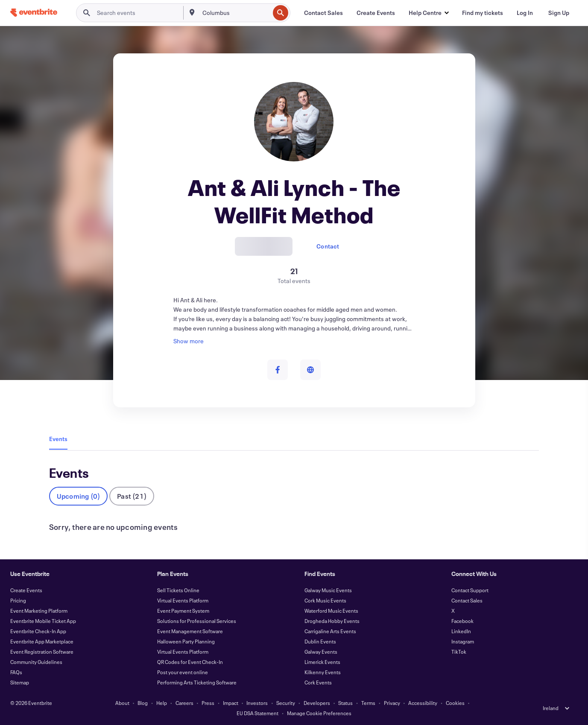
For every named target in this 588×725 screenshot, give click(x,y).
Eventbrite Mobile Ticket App (43, 621)
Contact (328, 246)
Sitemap (20, 682)
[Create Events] (376, 13)
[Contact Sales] (323, 13)
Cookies (455, 703)
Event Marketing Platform (39, 611)
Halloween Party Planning (186, 641)
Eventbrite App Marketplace (42, 641)
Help (162, 703)
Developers (317, 703)
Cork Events (318, 682)
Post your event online (183, 672)
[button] (429, 13)
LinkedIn (461, 631)
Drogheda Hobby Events (332, 621)
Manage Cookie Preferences (319, 713)
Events (58, 439)
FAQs (16, 672)
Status (345, 703)
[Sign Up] (559, 13)
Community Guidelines (36, 662)
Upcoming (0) (78, 496)
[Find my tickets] (483, 13)
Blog (143, 703)
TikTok (459, 652)
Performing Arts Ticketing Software (197, 682)
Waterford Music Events (331, 611)
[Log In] (525, 13)
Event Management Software (190, 631)
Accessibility (423, 703)
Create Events (26, 590)
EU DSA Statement (257, 713)
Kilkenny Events (323, 672)
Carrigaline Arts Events (330, 631)
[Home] (34, 13)
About (122, 703)
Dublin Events (320, 641)
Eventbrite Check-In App (38, 631)
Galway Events (321, 652)
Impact (231, 703)
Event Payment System (183, 611)
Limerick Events (322, 662)
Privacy (392, 703)
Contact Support (470, 590)
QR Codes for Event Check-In (190, 662)
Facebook (462, 621)
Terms (368, 703)
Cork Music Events (325, 600)
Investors (257, 703)
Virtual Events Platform (183, 600)
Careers (184, 703)
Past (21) (132, 496)
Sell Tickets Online (178, 590)
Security (286, 703)
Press (208, 703)
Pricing (18, 600)
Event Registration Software (42, 652)
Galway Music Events (328, 590)
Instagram (463, 641)
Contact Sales (467, 600)
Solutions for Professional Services (197, 621)
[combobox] (235, 13)
